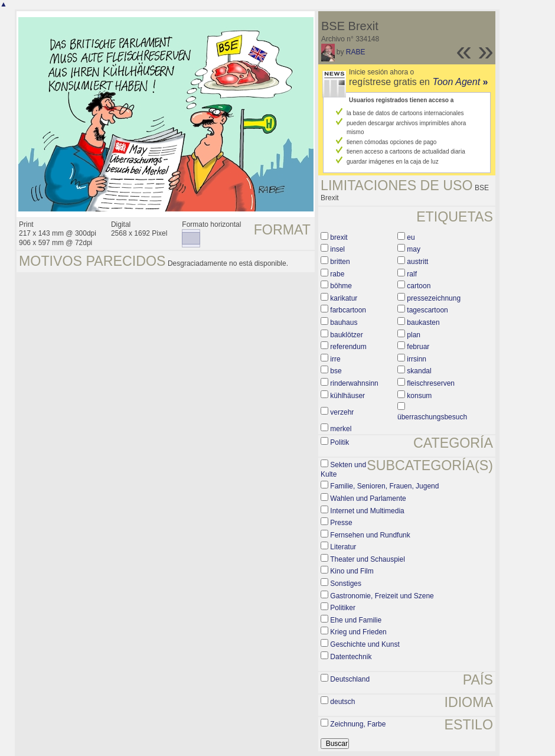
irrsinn (417, 359)
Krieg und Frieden (358, 632)
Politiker (343, 608)
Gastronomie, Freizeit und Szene (382, 596)
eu (411, 237)
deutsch (342, 702)
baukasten (423, 322)
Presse (341, 523)
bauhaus (344, 322)
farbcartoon (348, 310)
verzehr (342, 412)
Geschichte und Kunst (365, 644)
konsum (419, 396)
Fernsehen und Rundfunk (370, 535)
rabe (337, 274)
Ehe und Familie (356, 620)
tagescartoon (427, 310)
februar (418, 347)
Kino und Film (352, 571)
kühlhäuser (347, 396)
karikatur (344, 298)
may (414, 249)
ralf (412, 274)
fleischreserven (431, 383)
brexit (339, 237)
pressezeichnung (434, 298)
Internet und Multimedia (367, 511)
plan (414, 335)
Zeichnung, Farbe (358, 724)
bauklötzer (346, 335)
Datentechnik (351, 657)
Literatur (343, 547)
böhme (341, 286)
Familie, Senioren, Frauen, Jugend (384, 486)
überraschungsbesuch (432, 417)
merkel (341, 429)
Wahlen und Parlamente (368, 498)
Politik (339, 442)
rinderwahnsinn (354, 383)
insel (337, 249)
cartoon (419, 286)
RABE (356, 52)
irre (335, 359)
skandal (419, 371)
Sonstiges (346, 584)
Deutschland (350, 679)
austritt (417, 262)
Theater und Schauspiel (368, 559)
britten (340, 262)
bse (336, 371)
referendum (348, 347)
